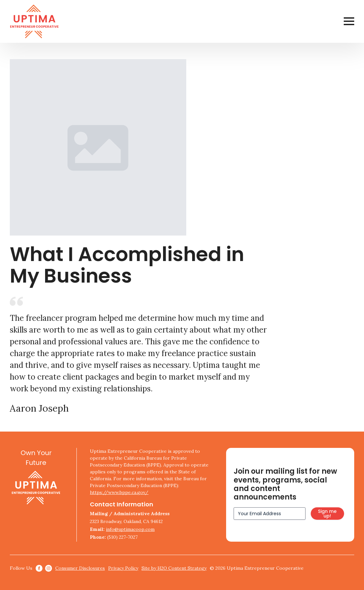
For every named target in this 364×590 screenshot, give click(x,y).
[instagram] (49, 568)
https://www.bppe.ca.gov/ (119, 492)
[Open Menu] (349, 21)
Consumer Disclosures (80, 568)
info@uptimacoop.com (130, 529)
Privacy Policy (123, 568)
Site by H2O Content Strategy (174, 568)
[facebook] (39, 568)
